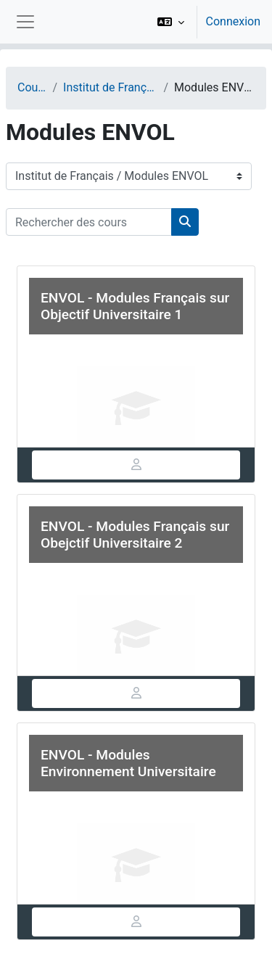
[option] (204, 22)
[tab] (136, 465)
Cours (32, 87)
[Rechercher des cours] (89, 222)
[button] (171, 22)
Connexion (233, 21)
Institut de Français (110, 87)
